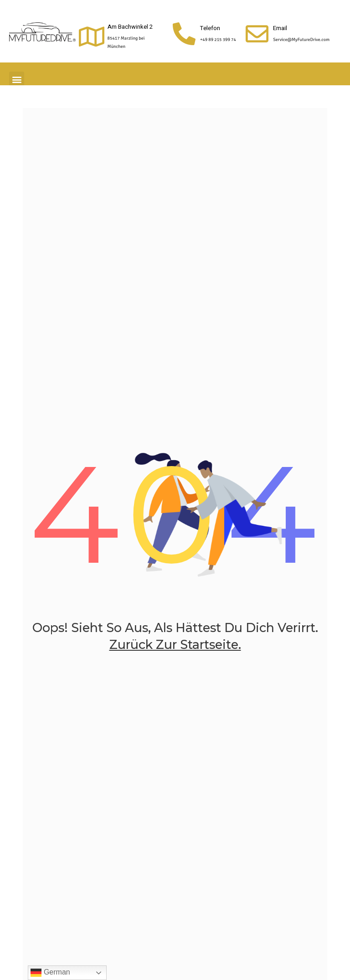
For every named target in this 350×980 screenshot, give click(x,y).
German (50, 973)
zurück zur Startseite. (175, 645)
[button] (17, 79)
